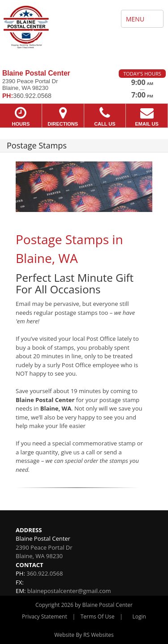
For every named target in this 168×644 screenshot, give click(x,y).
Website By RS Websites (84, 635)
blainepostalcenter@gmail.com (69, 591)
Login (139, 616)
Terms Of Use (98, 616)
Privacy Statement (45, 616)
